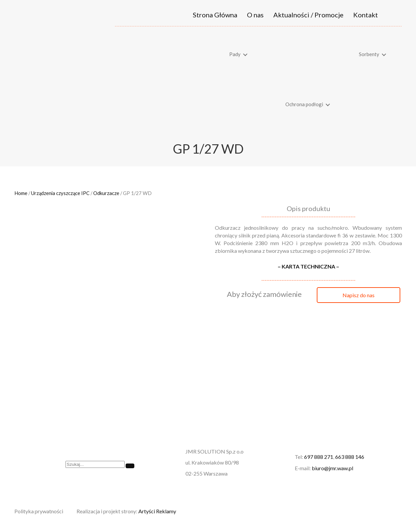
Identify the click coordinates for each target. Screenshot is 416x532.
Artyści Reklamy (157, 511)
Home (21, 193)
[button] (359, 295)
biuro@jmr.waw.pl (332, 468)
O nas (255, 15)
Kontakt (366, 15)
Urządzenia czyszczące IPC (60, 193)
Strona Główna (215, 15)
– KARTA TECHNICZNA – (308, 266)
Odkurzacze (106, 193)
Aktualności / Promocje (308, 15)
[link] (189, 55)
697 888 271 (319, 457)
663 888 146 (350, 457)
